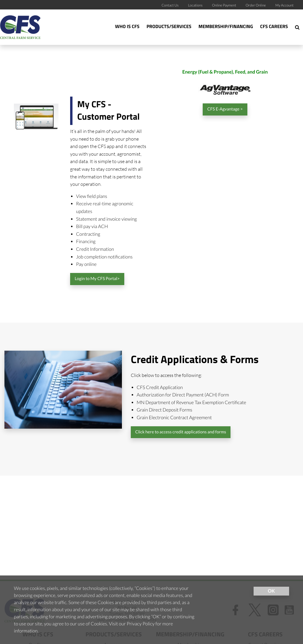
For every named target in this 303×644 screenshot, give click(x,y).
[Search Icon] (297, 27)
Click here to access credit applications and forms (181, 432)
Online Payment (224, 5)
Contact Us (170, 5)
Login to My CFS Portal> (97, 279)
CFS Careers (274, 27)
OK (271, 591)
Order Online (256, 5)
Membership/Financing (226, 27)
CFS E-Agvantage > (225, 109)
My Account (285, 5)
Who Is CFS (127, 27)
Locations (195, 5)
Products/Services (169, 27)
